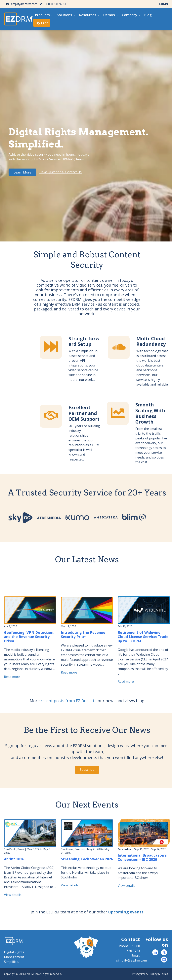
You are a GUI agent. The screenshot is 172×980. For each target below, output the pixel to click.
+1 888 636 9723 (53, 4)
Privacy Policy (140, 974)
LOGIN (164, 4)
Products (42, 15)
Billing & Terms (159, 974)
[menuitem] (44, 15)
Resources (88, 15)
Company (129, 15)
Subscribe (87, 770)
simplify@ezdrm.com (22, 4)
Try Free (42, 23)
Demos (109, 15)
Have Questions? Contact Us (61, 172)
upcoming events (126, 912)
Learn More (22, 172)
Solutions (64, 15)
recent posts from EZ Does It (67, 701)
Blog (148, 15)
